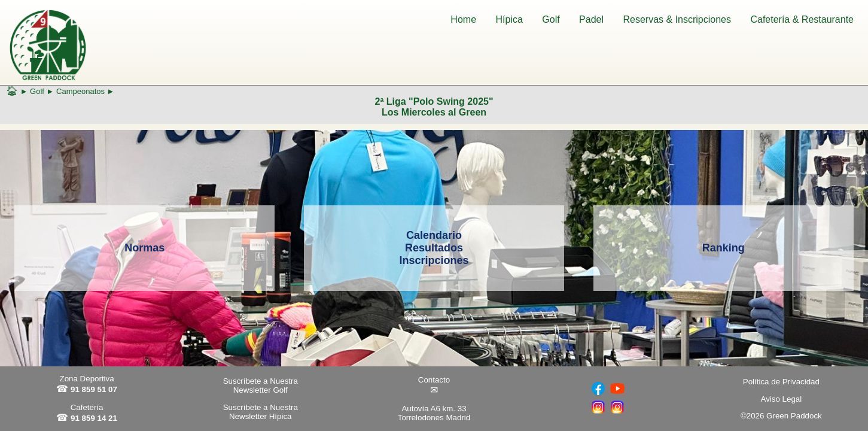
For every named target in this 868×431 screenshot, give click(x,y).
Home (463, 19)
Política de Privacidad (781, 382)
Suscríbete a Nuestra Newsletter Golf (261, 386)
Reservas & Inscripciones (677, 19)
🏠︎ (12, 91)
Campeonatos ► (85, 91)
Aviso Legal (782, 399)
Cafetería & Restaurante (802, 19)
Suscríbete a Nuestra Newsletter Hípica (261, 412)
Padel (591, 19)
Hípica (509, 19)
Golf (551, 19)
